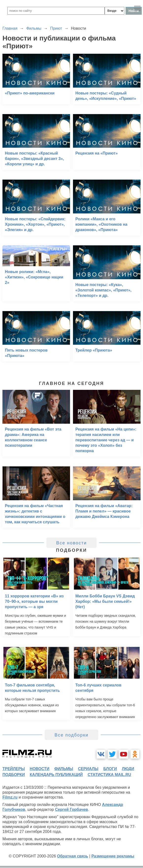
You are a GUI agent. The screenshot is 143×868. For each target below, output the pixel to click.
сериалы (88, 769)
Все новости (72, 543)
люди (128, 769)
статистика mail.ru (109, 775)
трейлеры (14, 769)
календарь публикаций (56, 775)
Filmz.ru (10, 797)
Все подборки (71, 735)
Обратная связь (73, 856)
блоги (110, 769)
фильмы (64, 769)
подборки (14, 775)
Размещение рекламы (113, 856)
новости (40, 769)
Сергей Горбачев (71, 809)
